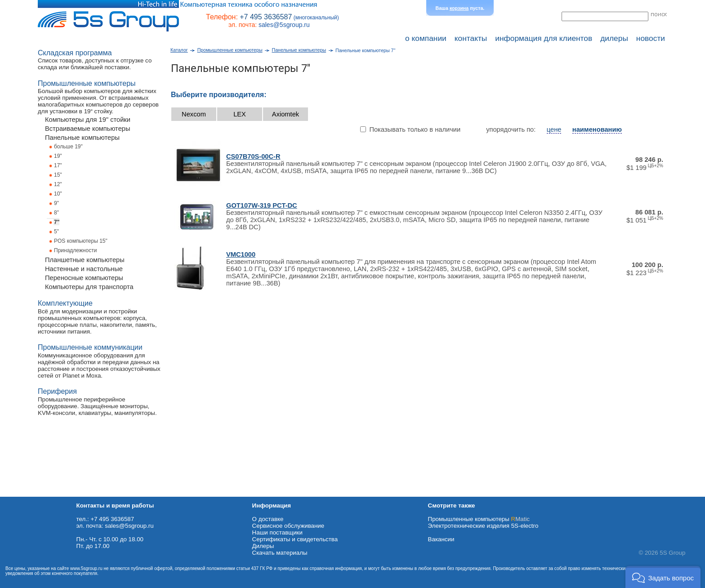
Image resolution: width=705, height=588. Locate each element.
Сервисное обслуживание (288, 526)
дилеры (614, 38)
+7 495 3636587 (266, 17)
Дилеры (263, 546)
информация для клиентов (544, 38)
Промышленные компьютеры (479, 519)
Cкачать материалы (280, 553)
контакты (471, 38)
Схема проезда (21, 493)
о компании (426, 38)
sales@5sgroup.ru (284, 25)
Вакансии (441, 539)
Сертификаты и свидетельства (295, 539)
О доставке (268, 519)
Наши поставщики (277, 532)
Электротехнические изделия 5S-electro (483, 526)
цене (554, 129)
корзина (459, 8)
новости (651, 38)
